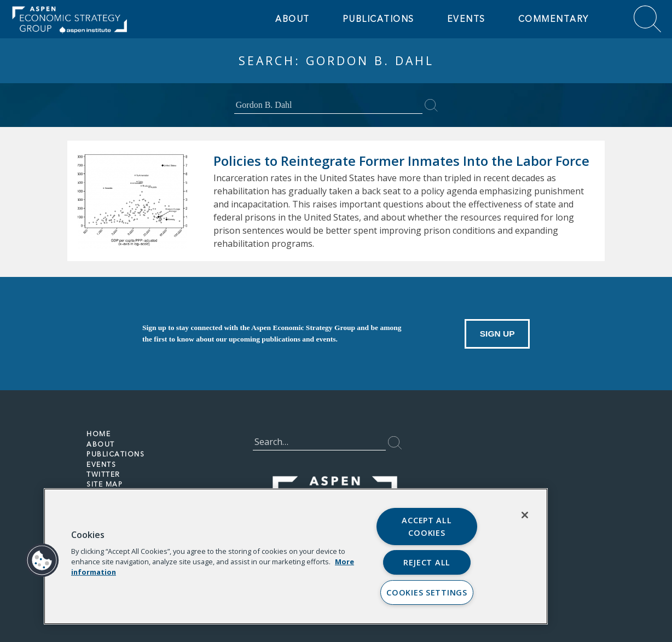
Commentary (553, 19)
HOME (99, 434)
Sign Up (497, 333)
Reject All (427, 562)
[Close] (525, 515)
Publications (378, 19)
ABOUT (292, 19)
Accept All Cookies (427, 527)
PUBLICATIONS (116, 454)
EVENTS (466, 19)
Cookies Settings (427, 592)
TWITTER (103, 474)
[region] (296, 556)
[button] (42, 560)
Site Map (105, 484)
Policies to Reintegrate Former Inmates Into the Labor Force (402, 161)
